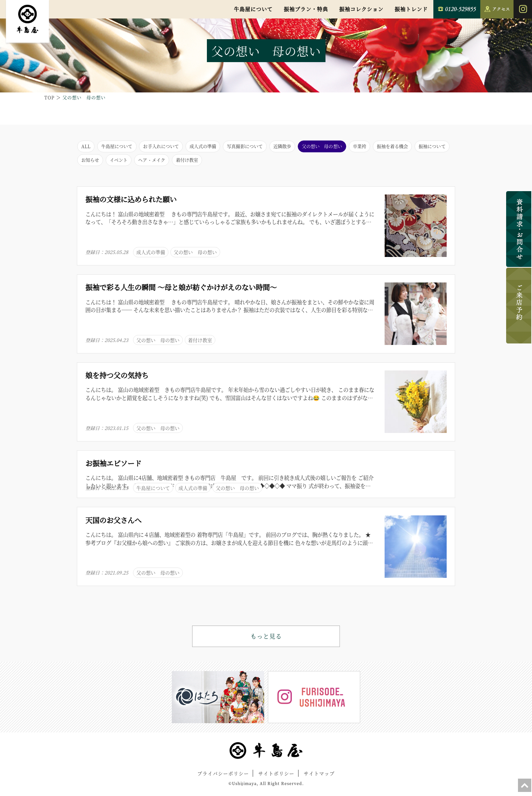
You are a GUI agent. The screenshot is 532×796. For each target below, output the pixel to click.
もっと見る (266, 640)
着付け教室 (296, 163)
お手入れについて (174, 147)
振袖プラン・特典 (306, 9)
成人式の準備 (223, 147)
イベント (217, 163)
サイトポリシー (276, 777)
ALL (87, 147)
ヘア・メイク (255, 163)
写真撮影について (272, 147)
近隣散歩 (316, 147)
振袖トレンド (411, 9)
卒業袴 (406, 147)
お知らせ (185, 163)
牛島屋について (253, 9)
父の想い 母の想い (362, 147)
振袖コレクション (361, 9)
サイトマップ (319, 777)
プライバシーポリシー (223, 777)
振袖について (147, 163)
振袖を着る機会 (100, 163)
